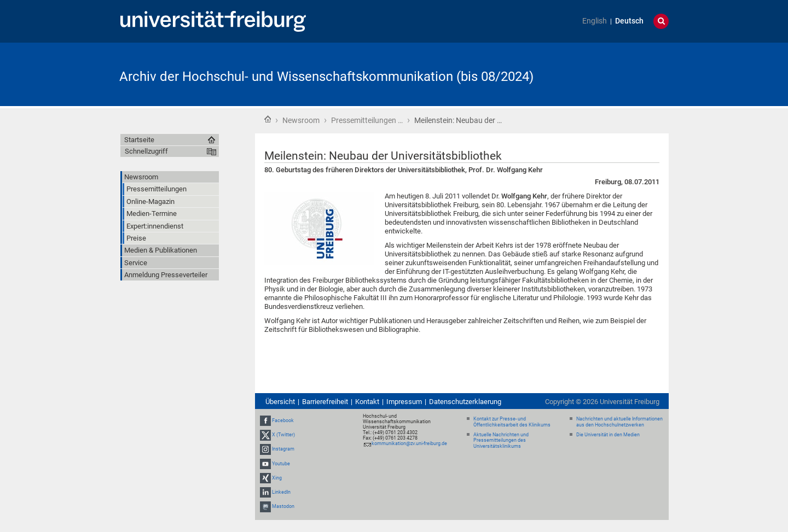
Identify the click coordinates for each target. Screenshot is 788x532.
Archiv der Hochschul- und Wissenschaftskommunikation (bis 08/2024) (326, 77)
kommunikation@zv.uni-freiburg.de (409, 443)
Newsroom (301, 120)
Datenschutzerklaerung (465, 402)
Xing (277, 478)
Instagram (283, 449)
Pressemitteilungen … (367, 120)
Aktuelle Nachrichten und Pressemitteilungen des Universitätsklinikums (501, 441)
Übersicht (280, 402)
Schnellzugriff (146, 151)
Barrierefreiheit (325, 402)
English (595, 21)
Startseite (268, 119)
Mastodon (283, 506)
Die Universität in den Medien (608, 435)
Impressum (404, 402)
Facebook (283, 420)
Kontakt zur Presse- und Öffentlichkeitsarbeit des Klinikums (512, 422)
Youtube (281, 464)
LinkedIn (281, 492)
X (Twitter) (283, 435)
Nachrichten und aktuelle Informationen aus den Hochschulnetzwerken (619, 422)
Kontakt (367, 402)
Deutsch (629, 21)
